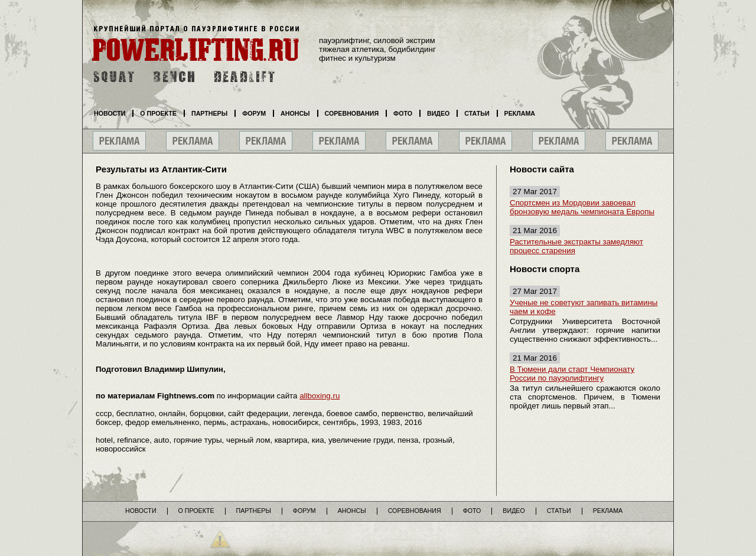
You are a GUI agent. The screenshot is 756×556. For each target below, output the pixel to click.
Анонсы (295, 113)
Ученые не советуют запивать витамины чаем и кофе (584, 307)
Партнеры (209, 113)
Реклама (520, 113)
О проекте (158, 113)
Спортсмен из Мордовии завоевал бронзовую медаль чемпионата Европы (582, 207)
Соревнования (352, 113)
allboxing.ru (320, 396)
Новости (110, 113)
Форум (254, 113)
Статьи (477, 113)
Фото (403, 113)
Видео (438, 113)
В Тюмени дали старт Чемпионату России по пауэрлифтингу (572, 374)
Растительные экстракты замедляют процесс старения (576, 246)
